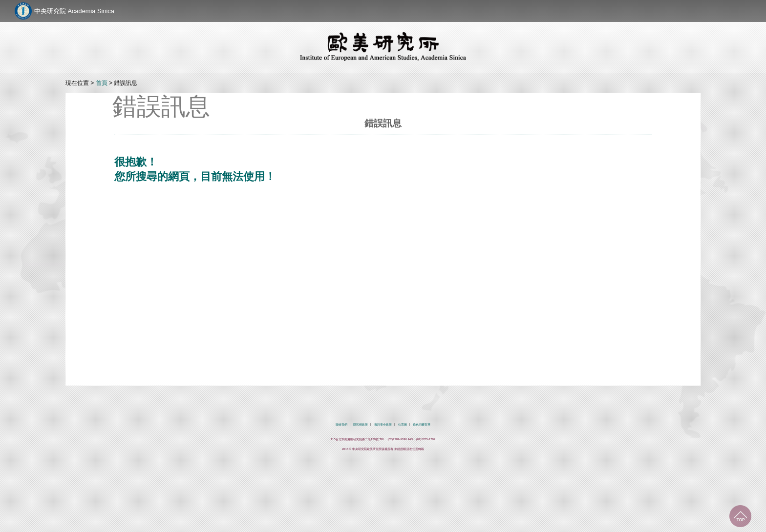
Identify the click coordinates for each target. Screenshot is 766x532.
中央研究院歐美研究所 (383, 46)
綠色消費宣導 (422, 425)
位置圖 (403, 425)
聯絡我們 (341, 425)
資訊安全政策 (383, 425)
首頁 (102, 83)
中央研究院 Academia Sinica (74, 11)
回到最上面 (740, 516)
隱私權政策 (361, 425)
